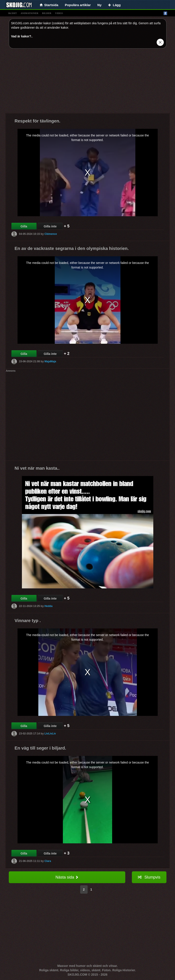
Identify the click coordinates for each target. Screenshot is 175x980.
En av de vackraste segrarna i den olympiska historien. (72, 248)
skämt (12, 13)
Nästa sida (67, 877)
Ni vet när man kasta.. (37, 468)
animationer (29, 13)
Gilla (24, 226)
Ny (99, 5)
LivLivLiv (50, 734)
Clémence (51, 234)
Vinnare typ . (28, 621)
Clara (48, 861)
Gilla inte (50, 226)
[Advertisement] (88, 82)
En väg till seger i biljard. (41, 748)
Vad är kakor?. (22, 36)
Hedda (49, 606)
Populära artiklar (78, 5)
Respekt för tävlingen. (38, 121)
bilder (47, 13)
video (59, 13)
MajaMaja (50, 361)
